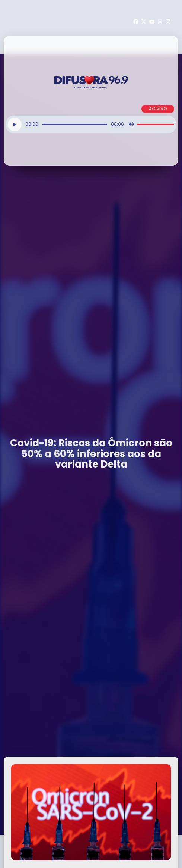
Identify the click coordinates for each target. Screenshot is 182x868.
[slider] (75, 124)
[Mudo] (131, 124)
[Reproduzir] (15, 124)
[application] (91, 124)
